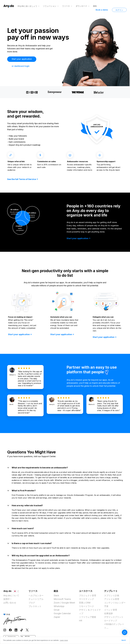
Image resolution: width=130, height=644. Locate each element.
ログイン (119, 10)
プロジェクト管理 (88, 596)
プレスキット (35, 607)
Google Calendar (63, 614)
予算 (106, 607)
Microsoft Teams (63, 600)
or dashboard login (21, 66)
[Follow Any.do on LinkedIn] (16, 631)
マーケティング (87, 600)
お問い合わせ (10, 604)
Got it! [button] (124, 640)
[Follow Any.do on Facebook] (10, 631)
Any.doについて (12, 596)
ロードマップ (111, 622)
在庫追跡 (109, 614)
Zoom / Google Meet (65, 604)
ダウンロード (82, 6)
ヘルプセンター (36, 596)
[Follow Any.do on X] (27, 631)
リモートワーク (87, 607)
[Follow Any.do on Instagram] (5, 631)
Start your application (22, 59)
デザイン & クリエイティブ (89, 613)
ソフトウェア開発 (88, 618)
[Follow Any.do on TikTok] (22, 631)
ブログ (32, 604)
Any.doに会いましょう (28, 6)
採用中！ (8, 600)
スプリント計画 (112, 596)
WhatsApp (59, 607)
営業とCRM (85, 604)
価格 (95, 6)
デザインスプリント (114, 618)
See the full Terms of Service (23, 180)
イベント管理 (111, 611)
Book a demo (102, 10)
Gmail (57, 611)
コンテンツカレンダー (115, 604)
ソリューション (50, 6)
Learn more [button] (64, 640)
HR (81, 622)
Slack (57, 596)
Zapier (57, 618)
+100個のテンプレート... (115, 627)
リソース (66, 6)
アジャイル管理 (112, 600)
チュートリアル (36, 600)
